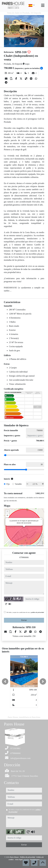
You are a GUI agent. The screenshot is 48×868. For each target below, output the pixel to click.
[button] (5, 681)
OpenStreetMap (31, 546)
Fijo (8, 484)
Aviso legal (19, 859)
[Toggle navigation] (43, 5)
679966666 (24, 557)
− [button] (7, 516)
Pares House (15, 857)
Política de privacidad (28, 857)
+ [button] (7, 512)
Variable (18, 484)
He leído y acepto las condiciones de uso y (25, 612)
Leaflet (21, 546)
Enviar (24, 620)
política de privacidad (38, 612)
